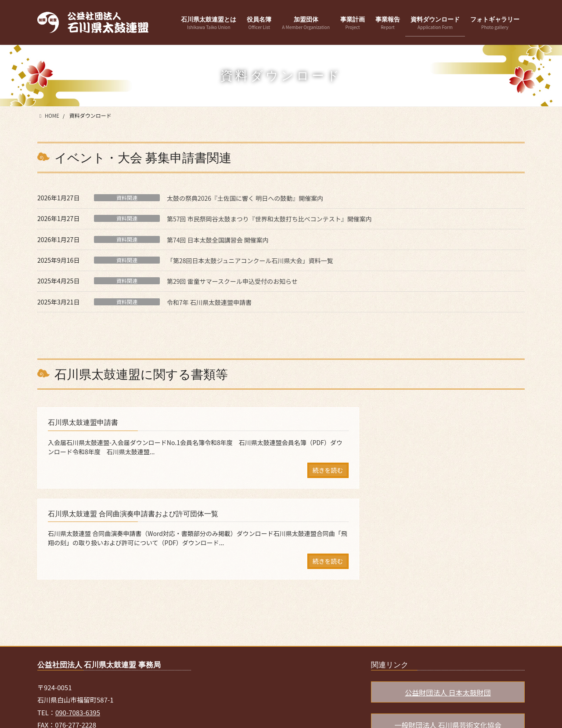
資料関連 (127, 198)
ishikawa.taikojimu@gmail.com (112, 656)
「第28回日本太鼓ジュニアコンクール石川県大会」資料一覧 (250, 261)
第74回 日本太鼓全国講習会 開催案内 (218, 240)
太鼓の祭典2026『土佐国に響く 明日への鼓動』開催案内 (245, 198)
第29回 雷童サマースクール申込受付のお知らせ (232, 281)
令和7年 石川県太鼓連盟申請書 (209, 302)
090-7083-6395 (78, 631)
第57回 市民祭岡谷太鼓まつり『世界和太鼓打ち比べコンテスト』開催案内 (269, 219)
